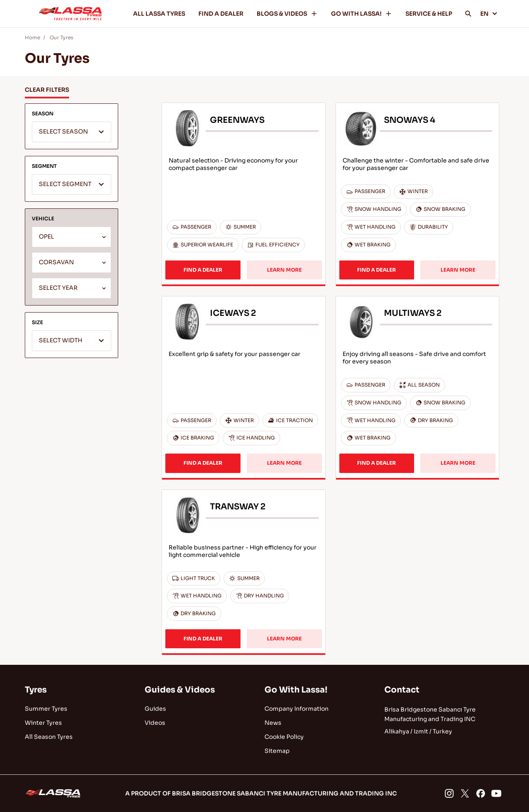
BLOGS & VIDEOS (287, 14)
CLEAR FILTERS (47, 90)
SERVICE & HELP (429, 14)
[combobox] (71, 132)
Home (32, 37)
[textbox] (71, 132)
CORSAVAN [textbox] (56, 262)
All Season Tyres (49, 737)
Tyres (36, 690)
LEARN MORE (284, 270)
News (273, 723)
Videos (155, 723)
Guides (155, 709)
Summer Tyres (46, 709)
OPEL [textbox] (46, 237)
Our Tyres (61, 37)
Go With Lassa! (296, 690)
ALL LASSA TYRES (159, 14)
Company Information (297, 709)
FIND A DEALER (221, 14)
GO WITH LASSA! (362, 14)
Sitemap (277, 751)
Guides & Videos (180, 690)
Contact (402, 690)
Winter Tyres (43, 723)
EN (489, 14)
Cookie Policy (284, 737)
